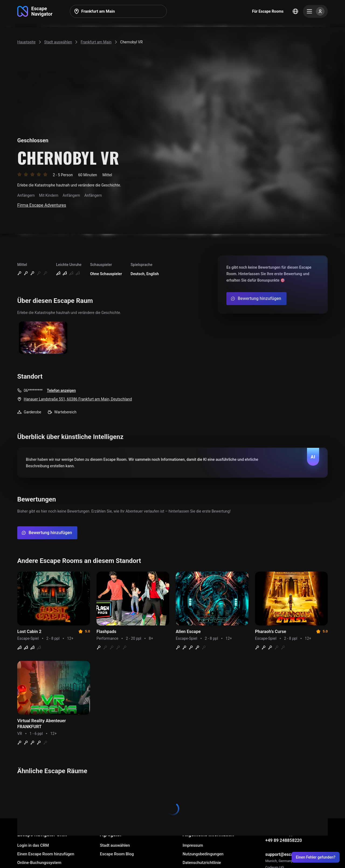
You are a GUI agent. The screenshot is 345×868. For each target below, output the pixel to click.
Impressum (193, 845)
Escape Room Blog (117, 854)
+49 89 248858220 (284, 840)
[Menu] (315, 11)
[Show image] (43, 338)
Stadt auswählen (115, 845)
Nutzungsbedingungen (203, 854)
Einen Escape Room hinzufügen (46, 854)
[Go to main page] (35, 11)
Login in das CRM (33, 845)
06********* (33, 390)
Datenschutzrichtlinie (202, 863)
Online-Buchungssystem (39, 863)
